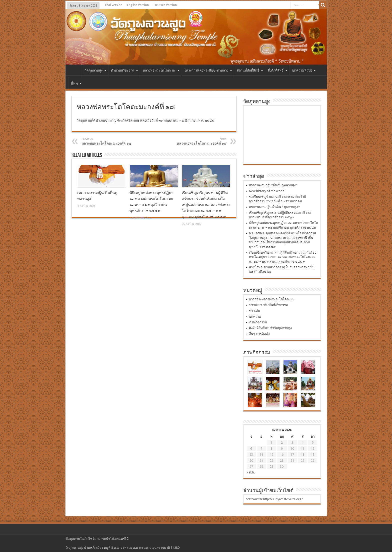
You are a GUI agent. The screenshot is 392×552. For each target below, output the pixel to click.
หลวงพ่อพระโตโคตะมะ (161, 70)
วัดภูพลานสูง (95, 70)
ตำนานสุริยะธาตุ (124, 70)
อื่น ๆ (76, 83)
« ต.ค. (251, 472)
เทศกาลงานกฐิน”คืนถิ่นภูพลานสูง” (273, 185)
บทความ (255, 317)
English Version (138, 5)
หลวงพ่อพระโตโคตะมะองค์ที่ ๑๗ (112, 141)
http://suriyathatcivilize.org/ (283, 499)
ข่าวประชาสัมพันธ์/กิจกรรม (268, 305)
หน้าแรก (75, 71)
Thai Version (113, 5)
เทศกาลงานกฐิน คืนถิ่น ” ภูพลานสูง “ (274, 207)
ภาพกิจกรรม (258, 322)
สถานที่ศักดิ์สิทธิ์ (250, 70)
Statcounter (254, 499)
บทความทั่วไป (304, 70)
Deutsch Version (165, 5)
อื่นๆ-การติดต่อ (259, 334)
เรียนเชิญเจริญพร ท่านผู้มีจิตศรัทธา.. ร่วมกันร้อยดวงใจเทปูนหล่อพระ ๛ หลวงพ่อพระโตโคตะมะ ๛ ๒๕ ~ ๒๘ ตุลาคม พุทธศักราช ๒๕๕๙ (206, 205)
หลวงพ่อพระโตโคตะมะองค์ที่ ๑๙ (196, 141)
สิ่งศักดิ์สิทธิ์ (277, 70)
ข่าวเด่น (254, 311)
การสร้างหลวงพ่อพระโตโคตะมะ (272, 299)
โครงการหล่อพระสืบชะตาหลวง (208, 70)
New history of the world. (267, 191)
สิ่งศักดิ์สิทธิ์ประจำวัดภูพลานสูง (270, 328)
